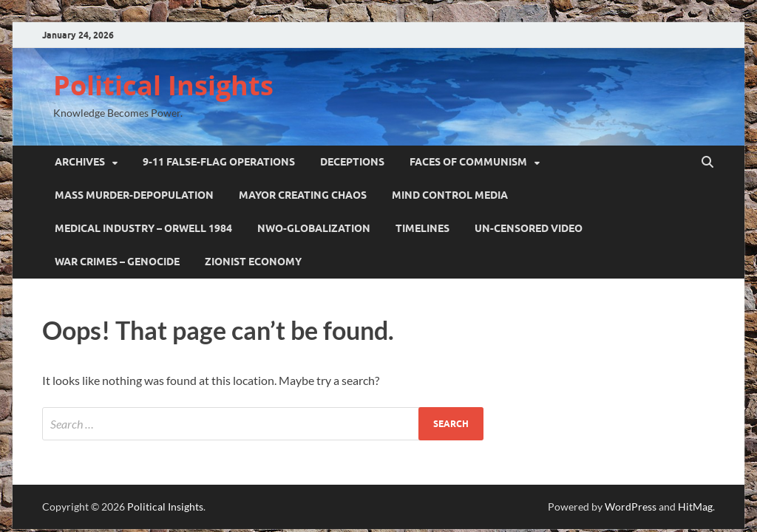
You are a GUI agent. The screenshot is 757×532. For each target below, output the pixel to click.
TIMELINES (422, 228)
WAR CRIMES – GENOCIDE (117, 262)
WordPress (631, 507)
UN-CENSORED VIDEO (529, 228)
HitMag (695, 507)
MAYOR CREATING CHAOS (303, 195)
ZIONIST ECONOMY (253, 262)
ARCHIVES (80, 162)
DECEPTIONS (352, 162)
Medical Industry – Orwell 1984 (143, 228)
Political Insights (163, 85)
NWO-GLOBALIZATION (314, 228)
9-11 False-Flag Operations (219, 162)
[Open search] (707, 163)
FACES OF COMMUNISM (468, 162)
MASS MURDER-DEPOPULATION (134, 195)
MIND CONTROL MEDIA (450, 195)
